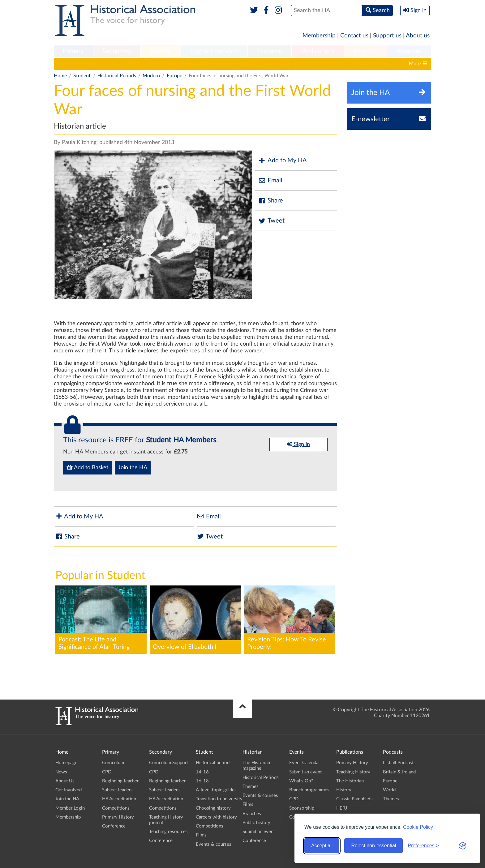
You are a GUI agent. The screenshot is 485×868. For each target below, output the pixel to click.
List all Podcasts (399, 763)
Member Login (70, 808)
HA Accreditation (119, 799)
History (344, 790)
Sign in (298, 444)
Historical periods (76, 64)
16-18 (133, 64)
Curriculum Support (169, 763)
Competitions (374, 64)
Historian (270, 51)
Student (161, 51)
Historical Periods (117, 76)
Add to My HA (283, 161)
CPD (107, 772)
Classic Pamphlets (354, 799)
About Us (65, 781)
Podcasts (366, 51)
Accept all (322, 846)
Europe (174, 76)
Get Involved (69, 790)
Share (271, 201)
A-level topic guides (170, 64)
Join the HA (133, 468)
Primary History (118, 817)
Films (201, 835)
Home (60, 76)
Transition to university (226, 64)
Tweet (271, 221)
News (61, 772)
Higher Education (214, 51)
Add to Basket (87, 467)
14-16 (111, 64)
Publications (318, 51)
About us (418, 36)
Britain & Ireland (399, 772)
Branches (409, 51)
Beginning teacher (120, 781)
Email (270, 181)
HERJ (342, 808)
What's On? (301, 781)
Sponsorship (302, 808)
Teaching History (353, 772)
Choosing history (279, 64)
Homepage (66, 763)
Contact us (354, 36)
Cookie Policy (418, 827)
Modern (151, 76)
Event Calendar (305, 763)
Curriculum (113, 763)
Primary (73, 51)
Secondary (117, 51)
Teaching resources (168, 832)
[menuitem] (73, 52)
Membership (319, 36)
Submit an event (259, 832)
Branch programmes (309, 790)
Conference (114, 826)
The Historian (350, 781)
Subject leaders (117, 790)
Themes (251, 787)
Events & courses (214, 844)
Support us (387, 36)
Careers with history (328, 64)
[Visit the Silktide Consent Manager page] (463, 846)
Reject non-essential (373, 846)
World (389, 790)
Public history (256, 823)
